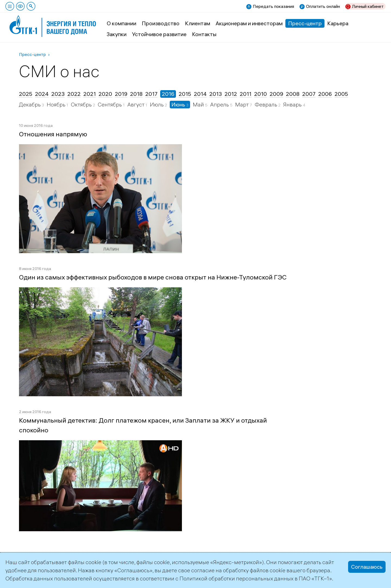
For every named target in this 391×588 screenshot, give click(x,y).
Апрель (220, 104)
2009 (276, 94)
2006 (325, 94)
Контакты (204, 34)
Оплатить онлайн (323, 6)
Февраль (267, 104)
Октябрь (82, 104)
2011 (246, 94)
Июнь (179, 104)
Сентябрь (110, 104)
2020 (105, 94)
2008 (293, 94)
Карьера (338, 23)
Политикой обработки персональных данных (237, 578)
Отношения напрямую (53, 134)
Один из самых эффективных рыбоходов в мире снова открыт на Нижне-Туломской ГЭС (153, 277)
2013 (216, 94)
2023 (58, 94)
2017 (151, 94)
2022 (74, 94)
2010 (261, 94)
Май (199, 104)
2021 (90, 94)
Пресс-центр (305, 23)
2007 (309, 94)
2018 (136, 94)
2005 (341, 94)
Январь (293, 104)
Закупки (117, 34)
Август (136, 104)
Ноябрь (57, 104)
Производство (161, 23)
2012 (231, 94)
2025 (26, 94)
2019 (121, 94)
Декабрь (30, 104)
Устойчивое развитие (159, 34)
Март (242, 104)
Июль (157, 104)
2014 (200, 94)
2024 (42, 94)
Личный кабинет (368, 6)
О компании (122, 23)
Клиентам (198, 23)
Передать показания (273, 6)
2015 (185, 94)
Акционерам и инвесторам (249, 23)
